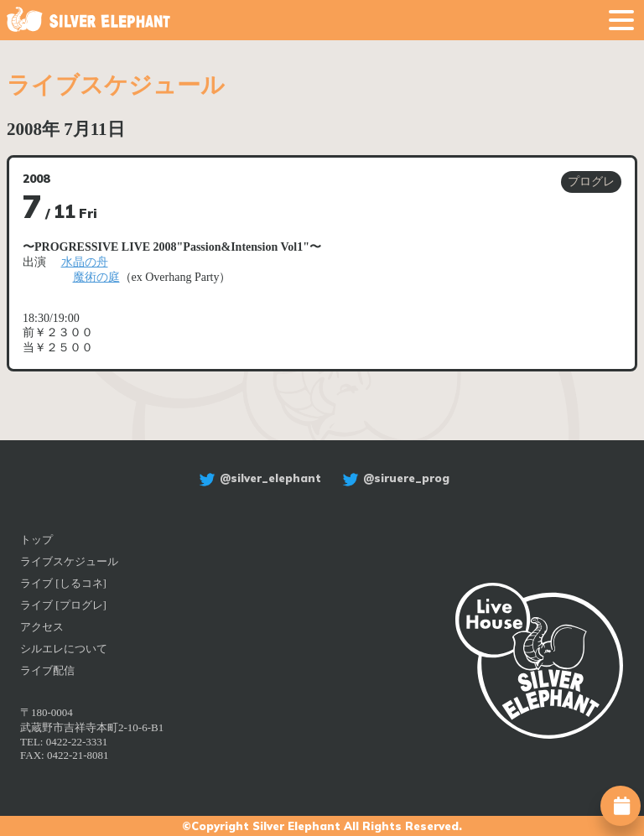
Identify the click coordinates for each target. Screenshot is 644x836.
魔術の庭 (96, 277)
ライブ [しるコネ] (63, 583)
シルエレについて (64, 649)
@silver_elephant (258, 478)
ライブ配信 (47, 670)
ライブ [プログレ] (63, 605)
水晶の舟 (85, 262)
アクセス (42, 627)
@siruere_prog (394, 478)
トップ (36, 540)
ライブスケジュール (69, 561)
